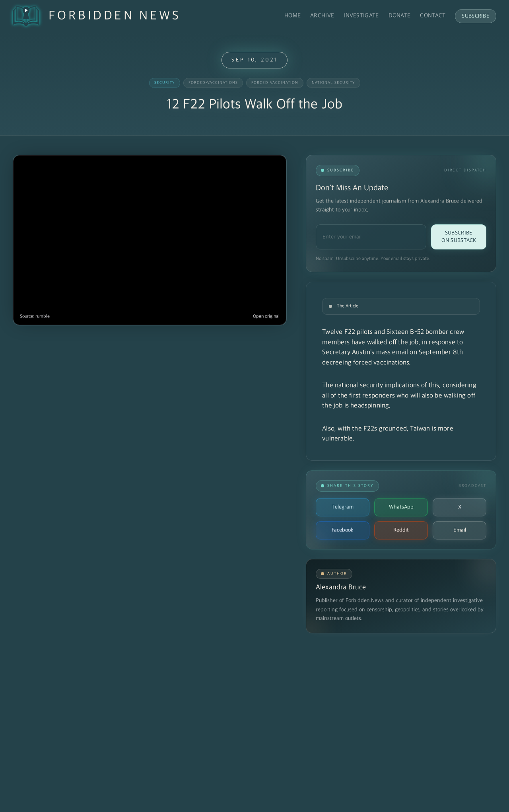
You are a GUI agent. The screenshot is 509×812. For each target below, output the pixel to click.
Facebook (343, 530)
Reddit (401, 530)
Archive (322, 16)
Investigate (361, 16)
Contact (433, 16)
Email (460, 530)
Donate (400, 16)
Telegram (343, 507)
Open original (266, 316)
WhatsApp (401, 507)
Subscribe (476, 16)
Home (292, 16)
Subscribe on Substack (459, 237)
